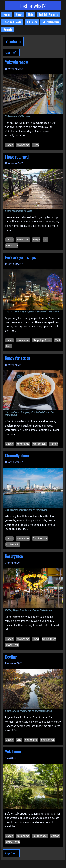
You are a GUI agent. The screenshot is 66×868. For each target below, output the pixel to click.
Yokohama (23, 145)
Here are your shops (20, 257)
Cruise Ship (13, 544)
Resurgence (14, 556)
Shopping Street (42, 340)
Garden (55, 836)
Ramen (54, 444)
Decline (11, 657)
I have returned (17, 157)
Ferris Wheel (40, 836)
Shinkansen (48, 740)
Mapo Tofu (12, 645)
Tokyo (36, 240)
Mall (57, 340)
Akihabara (12, 246)
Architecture (40, 538)
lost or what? (33, 6)
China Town (49, 639)
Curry (36, 145)
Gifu (19, 740)
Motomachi (40, 444)
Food (9, 346)
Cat (45, 240)
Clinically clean (17, 455)
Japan (10, 145)
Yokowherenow (16, 62)
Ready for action (18, 358)
